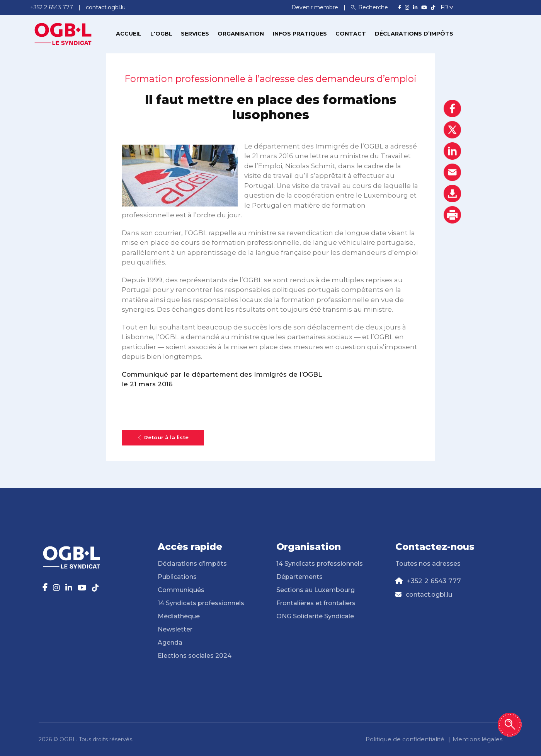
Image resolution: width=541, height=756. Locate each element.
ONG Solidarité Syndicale (315, 616)
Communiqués (181, 590)
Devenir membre (316, 7)
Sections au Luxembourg (316, 590)
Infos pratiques (300, 34)
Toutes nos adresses (428, 564)
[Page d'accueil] (63, 33)
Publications (177, 577)
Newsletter (175, 629)
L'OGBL (161, 34)
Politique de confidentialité (405, 739)
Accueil (129, 34)
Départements (299, 577)
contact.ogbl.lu (429, 595)
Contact (351, 34)
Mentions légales (477, 739)
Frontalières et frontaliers (316, 603)
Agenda (170, 643)
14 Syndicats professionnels (201, 603)
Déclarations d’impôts (414, 34)
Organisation (241, 34)
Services (195, 34)
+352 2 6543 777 (434, 581)
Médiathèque (179, 616)
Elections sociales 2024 (195, 656)
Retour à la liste (163, 438)
